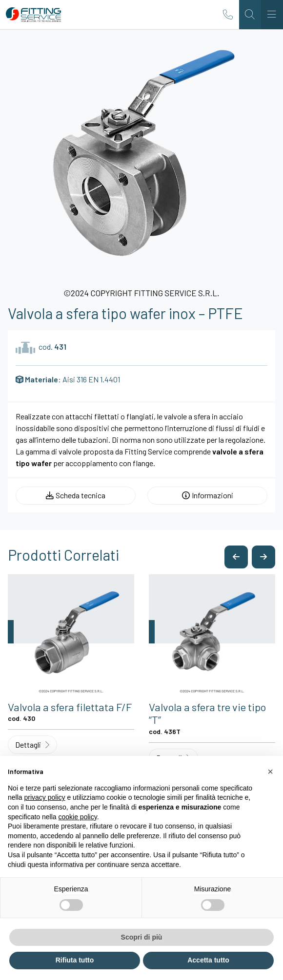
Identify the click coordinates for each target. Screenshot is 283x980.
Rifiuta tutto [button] (75, 960)
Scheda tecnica (76, 495)
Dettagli (32, 744)
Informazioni (208, 495)
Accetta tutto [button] (208, 960)
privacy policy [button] (44, 797)
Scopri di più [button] (142, 937)
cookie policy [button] (78, 817)
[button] (236, 557)
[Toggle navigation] (272, 15)
